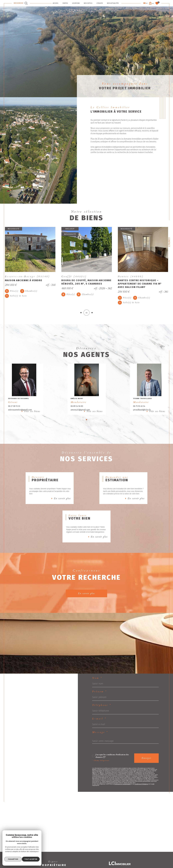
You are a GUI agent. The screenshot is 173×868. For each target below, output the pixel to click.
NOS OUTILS (88, 3)
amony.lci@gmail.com (81, 415)
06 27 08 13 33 (16, 411)
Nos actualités (113, 3)
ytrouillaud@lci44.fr (142, 415)
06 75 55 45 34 (139, 411)
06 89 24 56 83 (78, 411)
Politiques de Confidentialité (122, 808)
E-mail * (99, 739)
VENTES (65, 3)
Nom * (97, 697)
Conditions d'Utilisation (141, 808)
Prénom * (100, 711)
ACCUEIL (56, 3)
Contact (169, 242)
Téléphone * (102, 725)
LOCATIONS (76, 3)
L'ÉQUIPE (100, 3)
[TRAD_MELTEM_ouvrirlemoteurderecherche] (21, 3)
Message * (100, 753)
